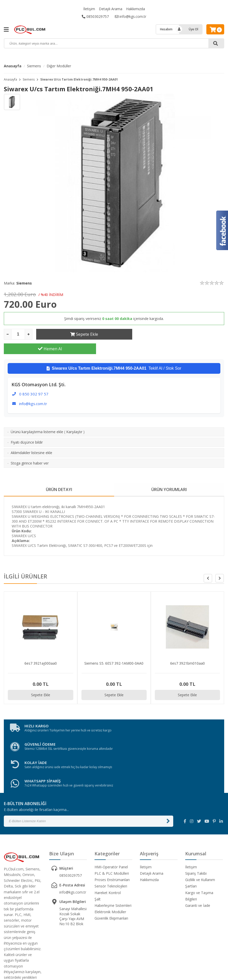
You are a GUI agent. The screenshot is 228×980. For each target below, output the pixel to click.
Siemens (34, 66)
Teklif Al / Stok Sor (114, 354)
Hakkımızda (136, 9)
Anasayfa (13, 66)
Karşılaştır (74, 417)
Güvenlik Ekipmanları (111, 873)
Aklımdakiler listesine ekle (31, 438)
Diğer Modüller (59, 66)
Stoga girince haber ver (30, 449)
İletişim (89, 9)
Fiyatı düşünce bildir (27, 428)
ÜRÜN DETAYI (59, 475)
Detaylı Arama (111, 9)
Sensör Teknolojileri (111, 841)
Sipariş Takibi (196, 828)
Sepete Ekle (82, 334)
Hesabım (166, 29)
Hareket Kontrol (108, 848)
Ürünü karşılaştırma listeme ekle (37, 417)
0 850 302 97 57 (34, 379)
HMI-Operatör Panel (111, 822)
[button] (220, 564)
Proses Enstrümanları (112, 835)
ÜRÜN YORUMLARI (169, 475)
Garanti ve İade (198, 860)
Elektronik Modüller (110, 867)
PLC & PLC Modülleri (112, 828)
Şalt (98, 854)
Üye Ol (193, 29)
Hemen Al (178, 334)
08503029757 (95, 16)
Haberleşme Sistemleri (113, 860)
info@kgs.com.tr (131, 16)
